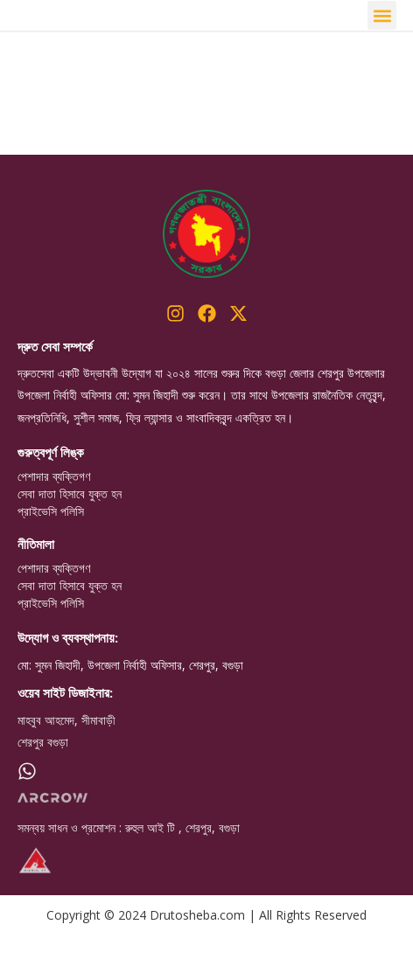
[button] (382, 38)
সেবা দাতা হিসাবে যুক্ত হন (70, 539)
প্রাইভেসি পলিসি (51, 557)
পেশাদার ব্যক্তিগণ (54, 522)
